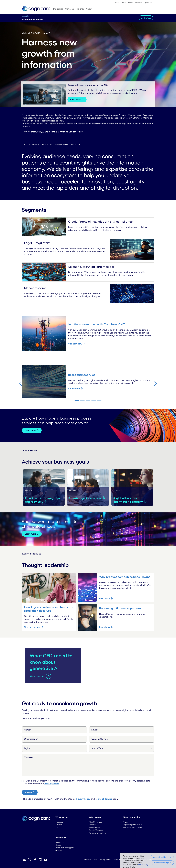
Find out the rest (32, 627)
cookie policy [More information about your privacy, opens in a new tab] (143, 865)
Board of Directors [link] (96, 830)
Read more (76, 99)
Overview (26, 144)
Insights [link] (58, 827)
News (124, 3)
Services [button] (70, 9)
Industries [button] (58, 9)
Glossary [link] (59, 850)
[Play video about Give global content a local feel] (38, 673)
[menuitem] (116, 3)
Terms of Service (104, 799)
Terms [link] (95, 859)
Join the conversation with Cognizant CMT (98, 324)
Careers (116, 3)
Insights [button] (80, 9)
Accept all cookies (159, 857)
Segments (36, 144)
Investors (139, 3)
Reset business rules (82, 375)
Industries (26, 16)
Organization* (31, 739)
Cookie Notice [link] (118, 859)
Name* (27, 730)
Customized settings (161, 863)
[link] (36, 9)
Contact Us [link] (60, 842)
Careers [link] (58, 845)
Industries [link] (59, 822)
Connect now (75, 344)
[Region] (54, 748)
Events (130, 3)
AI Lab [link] (125, 822)
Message (28, 757)
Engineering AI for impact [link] (132, 825)
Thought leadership (62, 144)
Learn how (105, 627)
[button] (149, 3)
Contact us (75, 144)
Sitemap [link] (87, 859)
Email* (95, 730)
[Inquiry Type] (122, 748)
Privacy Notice (52, 784)
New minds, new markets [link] (132, 827)
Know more (74, 388)
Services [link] (59, 825)
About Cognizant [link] (96, 822)
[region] (148, 860)
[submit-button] (30, 792)
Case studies (47, 144)
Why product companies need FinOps (126, 577)
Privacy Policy (83, 799)
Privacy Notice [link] (105, 859)
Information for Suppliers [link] (65, 848)
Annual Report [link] (95, 827)
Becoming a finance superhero (121, 608)
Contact (147, 18)
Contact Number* (100, 739)
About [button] (89, 9)
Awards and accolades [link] (98, 833)
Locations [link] (93, 825)
